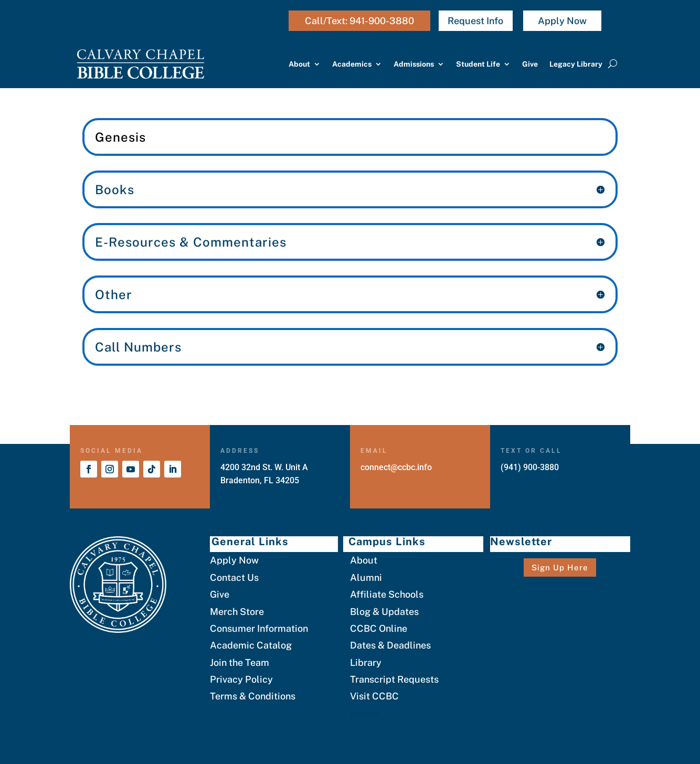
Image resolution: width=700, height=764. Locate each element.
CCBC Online (379, 628)
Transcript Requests (394, 679)
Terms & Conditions (253, 696)
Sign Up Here (560, 567)
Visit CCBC (374, 696)
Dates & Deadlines (390, 645)
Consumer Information (259, 628)
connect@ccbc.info (396, 467)
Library (366, 662)
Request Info (475, 21)
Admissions (414, 64)
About (299, 64)
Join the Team (240, 662)
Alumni (366, 577)
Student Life (478, 64)
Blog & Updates (384, 612)
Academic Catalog (251, 645)
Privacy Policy (241, 679)
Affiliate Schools (387, 594)
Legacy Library (576, 64)
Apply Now (562, 21)
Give (530, 64)
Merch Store (237, 612)
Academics (352, 64)
